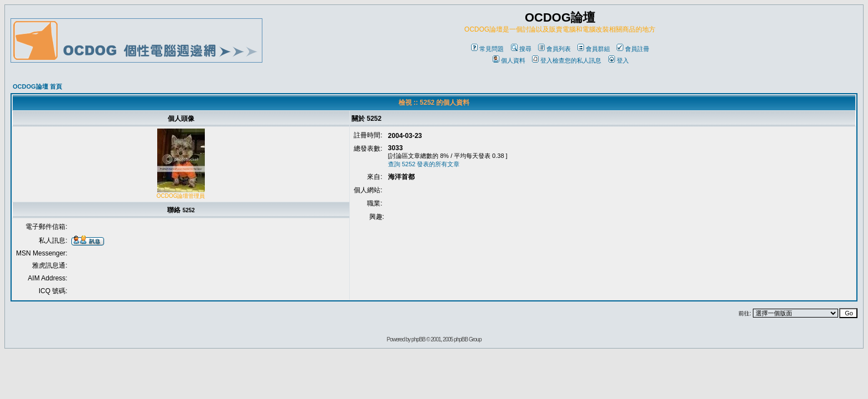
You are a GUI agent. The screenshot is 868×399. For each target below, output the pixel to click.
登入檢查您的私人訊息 (567, 60)
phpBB (418, 339)
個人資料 (509, 60)
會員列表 (554, 49)
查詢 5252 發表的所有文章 (424, 164)
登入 (619, 60)
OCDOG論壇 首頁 (37, 86)
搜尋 (521, 49)
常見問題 (487, 49)
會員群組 (594, 49)
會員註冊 (633, 49)
